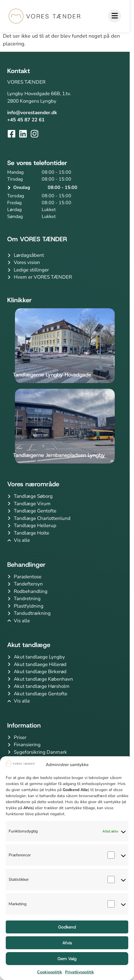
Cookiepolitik (50, 972)
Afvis (67, 943)
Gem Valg (67, 959)
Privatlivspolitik (80, 972)
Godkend (67, 927)
